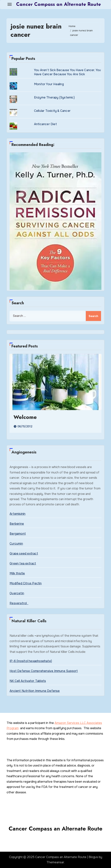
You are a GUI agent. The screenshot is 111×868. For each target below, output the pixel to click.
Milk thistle (17, 573)
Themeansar (55, 862)
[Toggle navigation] (10, 4)
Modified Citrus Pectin (26, 583)
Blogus (93, 857)
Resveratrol (19, 603)
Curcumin (16, 544)
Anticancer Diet (45, 124)
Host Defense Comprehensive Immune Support (44, 671)
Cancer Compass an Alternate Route (59, 5)
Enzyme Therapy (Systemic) (54, 97)
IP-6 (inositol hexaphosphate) (31, 661)
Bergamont (18, 534)
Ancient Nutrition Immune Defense (35, 691)
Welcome (25, 417)
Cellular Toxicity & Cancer (52, 111)
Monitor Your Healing (49, 84)
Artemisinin (17, 514)
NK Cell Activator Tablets (28, 681)
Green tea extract (23, 563)
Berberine (17, 524)
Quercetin (17, 593)
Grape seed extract (24, 553)
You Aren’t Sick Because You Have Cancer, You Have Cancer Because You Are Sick (68, 72)
